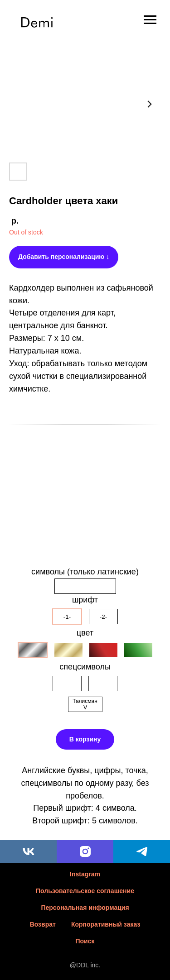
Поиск (85, 941)
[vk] (28, 851)
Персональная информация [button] (85, 908)
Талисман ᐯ (85, 704)
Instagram (85, 874)
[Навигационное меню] (150, 20)
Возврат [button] (43, 924)
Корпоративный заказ (106, 924)
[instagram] (85, 851)
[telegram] (142, 851)
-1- (67, 617)
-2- (103, 617)
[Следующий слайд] (150, 104)
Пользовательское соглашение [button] (85, 891)
